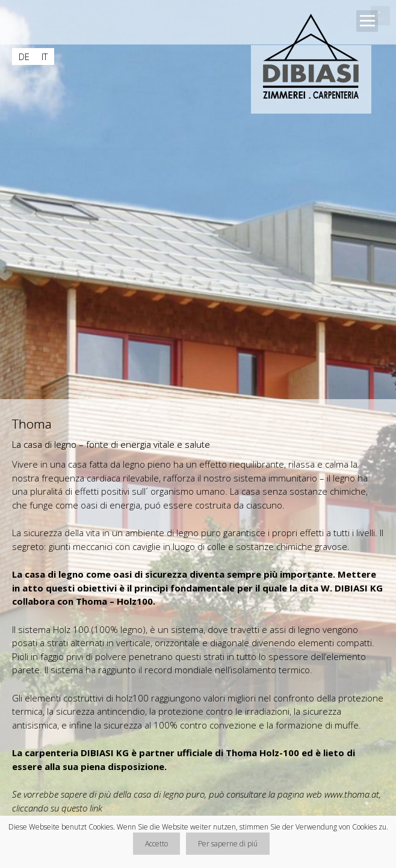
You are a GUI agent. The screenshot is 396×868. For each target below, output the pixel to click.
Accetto (156, 844)
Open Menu (367, 21)
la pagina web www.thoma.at (324, 794)
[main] (198, 623)
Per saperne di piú (228, 844)
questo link (82, 808)
